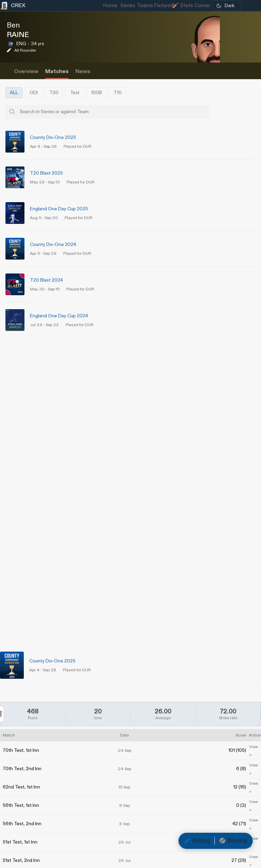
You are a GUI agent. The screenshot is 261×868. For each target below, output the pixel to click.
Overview (26, 72)
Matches (57, 72)
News (83, 72)
